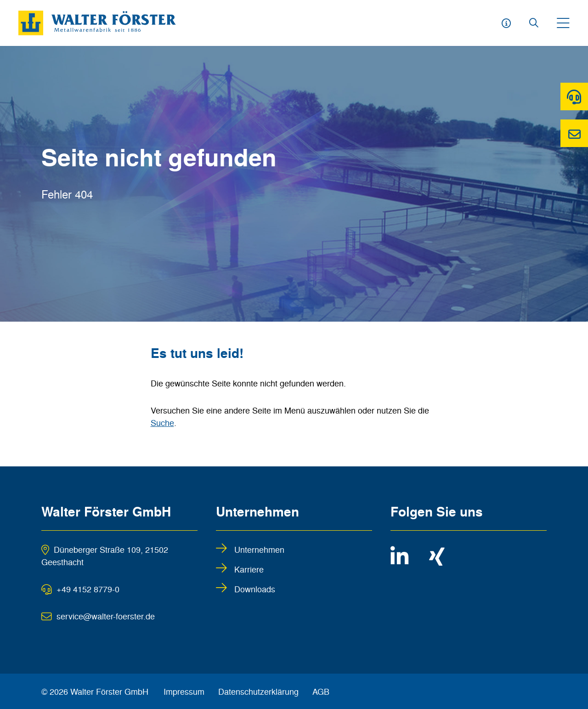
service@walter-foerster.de (106, 616)
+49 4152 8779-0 (88, 589)
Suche (162, 422)
